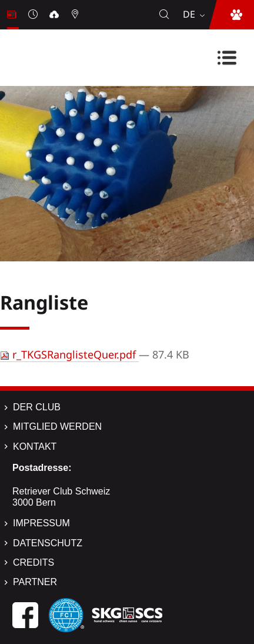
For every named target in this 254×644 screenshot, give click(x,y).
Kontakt (35, 447)
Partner (35, 582)
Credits (34, 562)
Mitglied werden (57, 426)
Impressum (41, 523)
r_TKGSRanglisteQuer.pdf (69, 354)
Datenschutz (48, 543)
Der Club (37, 407)
